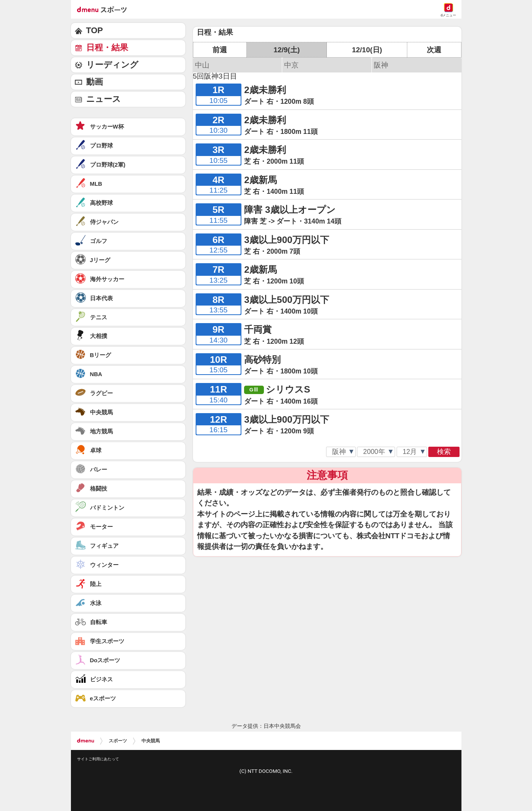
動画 (95, 82)
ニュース (104, 99)
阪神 (381, 65)
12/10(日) (367, 50)
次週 (434, 50)
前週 (220, 50)
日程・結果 (107, 47)
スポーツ (118, 741)
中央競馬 (151, 741)
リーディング (112, 65)
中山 (202, 65)
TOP (95, 30)
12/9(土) (287, 50)
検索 (444, 452)
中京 (291, 65)
